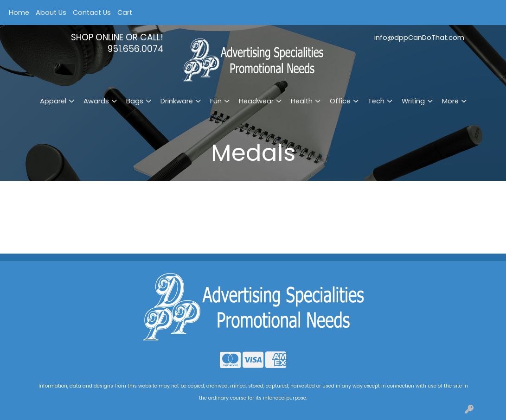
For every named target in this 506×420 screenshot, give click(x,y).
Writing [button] (413, 101)
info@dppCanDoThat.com (419, 38)
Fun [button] (216, 101)
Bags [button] (135, 101)
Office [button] (340, 101)
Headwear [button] (256, 101)
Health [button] (302, 101)
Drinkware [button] (177, 101)
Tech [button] (376, 101)
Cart (125, 13)
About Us (51, 13)
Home (19, 13)
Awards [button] (96, 101)
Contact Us (92, 13)
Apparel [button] (53, 101)
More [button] (450, 101)
